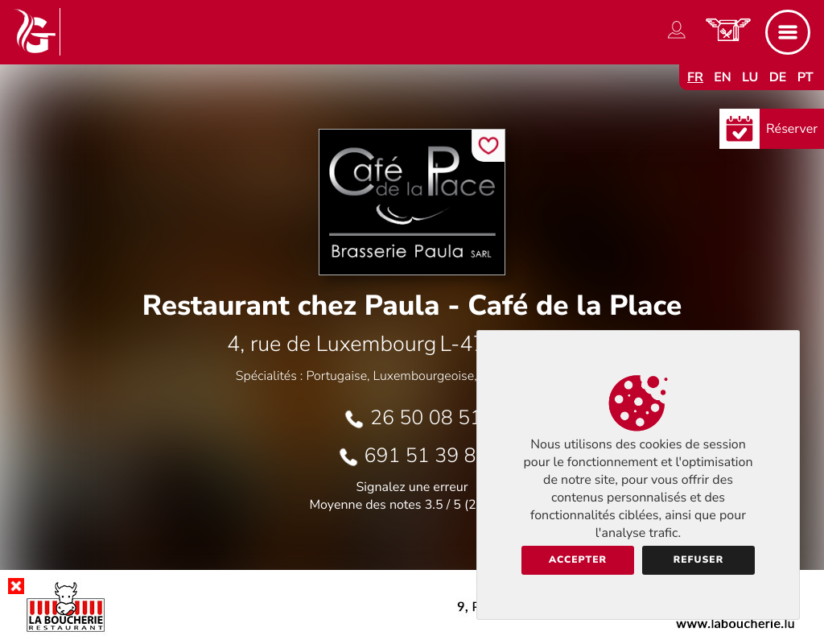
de (778, 77)
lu (750, 77)
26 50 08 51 (426, 418)
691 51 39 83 (426, 456)
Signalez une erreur (412, 487)
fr (695, 77)
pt (805, 77)
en (723, 77)
